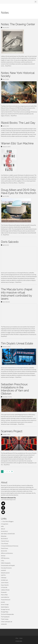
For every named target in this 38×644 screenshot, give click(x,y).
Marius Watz (4, 595)
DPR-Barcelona (5, 558)
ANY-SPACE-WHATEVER (8, 534)
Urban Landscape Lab (7, 622)
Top (17, 638)
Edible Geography (6, 563)
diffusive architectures (7, 553)
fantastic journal (5, 573)
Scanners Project (12, 431)
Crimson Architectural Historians (10, 546)
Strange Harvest (5, 609)
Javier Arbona (5, 583)
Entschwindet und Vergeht (8, 565)
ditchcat (3, 556)
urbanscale (4, 624)
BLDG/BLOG (4, 539)
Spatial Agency (5, 607)
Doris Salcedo (10, 242)
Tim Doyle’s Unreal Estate (17, 343)
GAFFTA (3, 575)
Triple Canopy (5, 619)
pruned (3, 602)
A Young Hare (5, 524)
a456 (2, 526)
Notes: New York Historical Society (18, 74)
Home (21, 638)
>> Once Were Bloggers (7, 521)
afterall (3, 529)
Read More (8, 66)
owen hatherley (5, 597)
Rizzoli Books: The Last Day (18, 123)
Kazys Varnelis (5, 585)
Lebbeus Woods (5, 590)
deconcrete (4, 551)
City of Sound (4, 543)
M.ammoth (4, 592)
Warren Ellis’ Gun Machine (17, 143)
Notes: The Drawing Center (18, 24)
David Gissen (4, 548)
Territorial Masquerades (7, 614)
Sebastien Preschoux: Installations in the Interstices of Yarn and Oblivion (15, 389)
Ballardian (4, 536)
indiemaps (4, 578)
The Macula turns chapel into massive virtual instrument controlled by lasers (17, 294)
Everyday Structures (6, 568)
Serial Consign (5, 604)
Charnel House (5, 541)
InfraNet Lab (4, 580)
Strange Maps (5, 612)
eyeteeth (3, 570)
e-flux (2, 561)
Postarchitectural (6, 600)
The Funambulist (5, 617)
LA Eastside (4, 587)
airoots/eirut (4, 531)
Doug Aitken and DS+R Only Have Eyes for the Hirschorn (19, 191)
